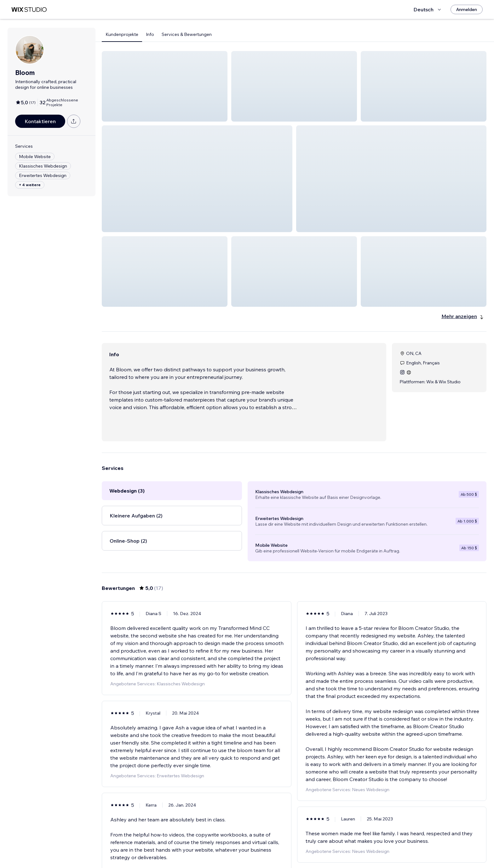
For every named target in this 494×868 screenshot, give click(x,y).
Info (150, 34)
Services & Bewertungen (187, 34)
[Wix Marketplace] (29, 10)
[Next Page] (317, 845)
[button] (165, 86)
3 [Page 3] (306, 845)
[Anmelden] (467, 9)
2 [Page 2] (294, 845)
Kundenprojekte (122, 34)
